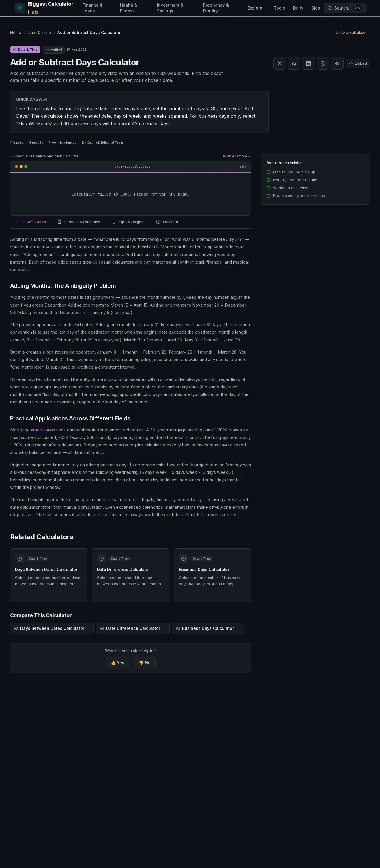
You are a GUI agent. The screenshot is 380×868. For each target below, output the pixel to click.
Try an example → (236, 156)
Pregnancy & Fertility (216, 8)
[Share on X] (280, 63)
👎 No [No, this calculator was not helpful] (145, 663)
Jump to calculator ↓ (353, 32)
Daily (298, 8)
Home (16, 32)
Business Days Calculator (204, 569)
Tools (279, 8)
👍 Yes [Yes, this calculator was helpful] (118, 663)
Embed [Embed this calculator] (358, 63)
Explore (255, 8)
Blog (316, 8)
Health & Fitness (129, 8)
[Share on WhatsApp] (323, 63)
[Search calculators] (345, 8)
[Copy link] (337, 63)
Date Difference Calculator (124, 569)
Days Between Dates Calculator (46, 569)
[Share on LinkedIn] (308, 63)
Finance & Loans (93, 8)
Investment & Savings (170, 8)
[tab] (31, 222)
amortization (43, 430)
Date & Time (39, 32)
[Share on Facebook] (294, 63)
